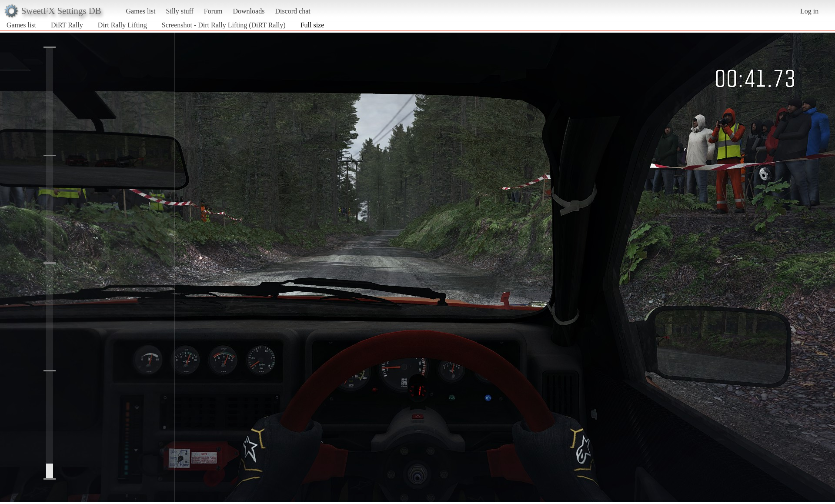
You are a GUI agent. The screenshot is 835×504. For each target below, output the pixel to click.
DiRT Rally (67, 25)
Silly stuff (180, 11)
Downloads (249, 11)
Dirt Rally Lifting (122, 25)
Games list (141, 11)
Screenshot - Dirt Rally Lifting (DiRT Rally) (224, 25)
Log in (809, 11)
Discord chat (292, 11)
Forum (213, 11)
